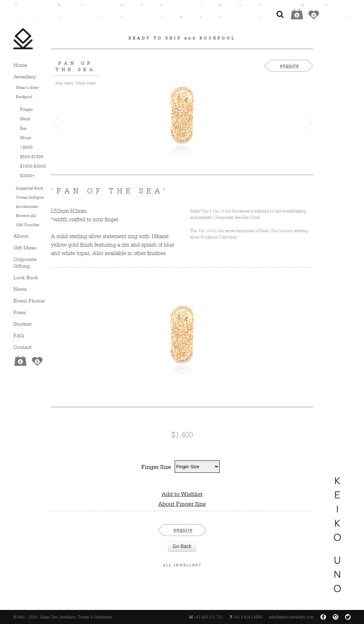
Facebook (323, 617)
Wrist (25, 138)
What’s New (27, 88)
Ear (24, 128)
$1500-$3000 (33, 166)
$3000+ (28, 176)
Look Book (26, 277)
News (20, 289)
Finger (27, 109)
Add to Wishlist (182, 494)
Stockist (22, 324)
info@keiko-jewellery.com (291, 617)
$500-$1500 (32, 157)
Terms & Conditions (95, 617)
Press (20, 312)
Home (20, 65)
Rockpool (24, 97)
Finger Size (156, 467)
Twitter (348, 617)
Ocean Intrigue (30, 197)
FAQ (19, 335)
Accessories (27, 206)
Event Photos (29, 301)
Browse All (26, 216)
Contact (22, 347)
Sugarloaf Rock (29, 188)
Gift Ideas (25, 247)
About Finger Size (182, 504)
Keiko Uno (23, 39)
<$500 (26, 147)
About (21, 236)
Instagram (336, 617)
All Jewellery (182, 565)
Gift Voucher (28, 225)
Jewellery (25, 77)
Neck (25, 119)
